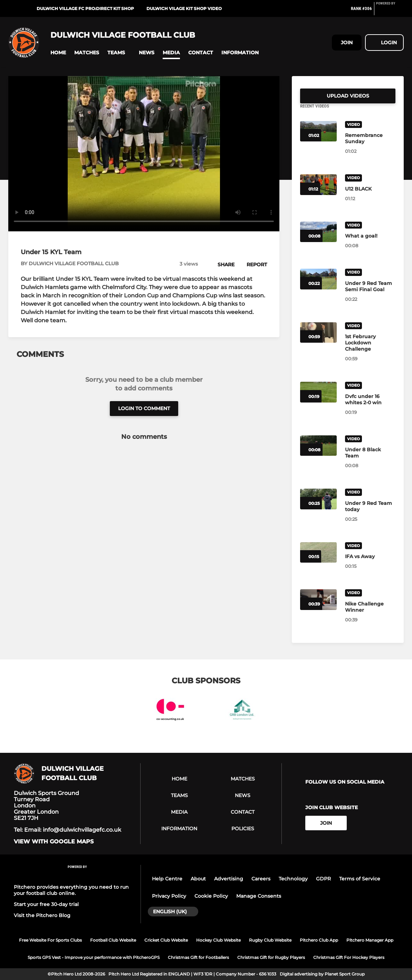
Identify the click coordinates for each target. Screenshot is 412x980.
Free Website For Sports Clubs (50, 940)
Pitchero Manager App (370, 940)
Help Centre (167, 879)
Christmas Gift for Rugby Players (271, 957)
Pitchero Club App (319, 940)
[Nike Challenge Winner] (370, 615)
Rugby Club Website (270, 940)
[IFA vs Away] (370, 565)
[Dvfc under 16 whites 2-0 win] (370, 408)
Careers (261, 879)
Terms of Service (360, 879)
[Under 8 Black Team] (370, 461)
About (198, 879)
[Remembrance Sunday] (370, 147)
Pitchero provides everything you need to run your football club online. (71, 890)
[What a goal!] (370, 244)
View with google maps (54, 842)
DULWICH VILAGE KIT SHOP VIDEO (184, 8)
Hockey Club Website (218, 940)
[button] (58, 53)
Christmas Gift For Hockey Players (349, 957)
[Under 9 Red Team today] (370, 515)
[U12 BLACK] (370, 197)
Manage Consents (259, 896)
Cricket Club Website (166, 940)
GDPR (323, 879)
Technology (293, 879)
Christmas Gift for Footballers (198, 957)
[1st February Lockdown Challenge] (370, 351)
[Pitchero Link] (390, 11)
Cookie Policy (211, 896)
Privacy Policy (169, 896)
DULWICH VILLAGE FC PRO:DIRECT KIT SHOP (85, 8)
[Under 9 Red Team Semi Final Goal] (370, 295)
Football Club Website (113, 940)
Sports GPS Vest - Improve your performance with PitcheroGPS (94, 957)
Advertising (229, 879)
